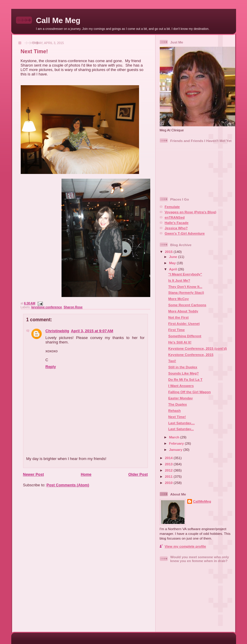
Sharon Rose (73, 307)
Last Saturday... (181, 429)
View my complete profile (185, 546)
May (173, 263)
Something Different (185, 336)
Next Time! (34, 51)
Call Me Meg (58, 20)
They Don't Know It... (185, 287)
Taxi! (172, 361)
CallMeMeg (202, 501)
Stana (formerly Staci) (186, 292)
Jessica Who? (176, 228)
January (176, 449)
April (174, 269)
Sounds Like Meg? (184, 373)
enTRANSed (175, 217)
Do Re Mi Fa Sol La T (185, 379)
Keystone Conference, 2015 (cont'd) (198, 348)
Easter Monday (181, 398)
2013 (169, 464)
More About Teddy (183, 311)
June (174, 257)
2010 (169, 483)
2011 (169, 476)
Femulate (172, 207)
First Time (177, 330)
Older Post (138, 474)
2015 (169, 252)
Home (86, 474)
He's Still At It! (180, 342)
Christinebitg (57, 331)
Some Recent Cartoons (187, 305)
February (177, 443)
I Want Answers (181, 386)
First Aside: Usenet (184, 323)
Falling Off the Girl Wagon (190, 392)
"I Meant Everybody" (185, 274)
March (175, 437)
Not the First (179, 317)
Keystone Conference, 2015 (191, 355)
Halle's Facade (177, 223)
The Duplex (178, 404)
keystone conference (47, 307)
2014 (169, 458)
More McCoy (179, 299)
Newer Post (34, 474)
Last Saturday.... (181, 423)
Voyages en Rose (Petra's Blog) (191, 212)
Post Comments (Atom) (68, 485)
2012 (169, 470)
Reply (51, 367)
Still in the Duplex (183, 367)
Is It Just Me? (179, 280)
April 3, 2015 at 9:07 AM (92, 331)
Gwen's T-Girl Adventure (185, 233)
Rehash (175, 410)
